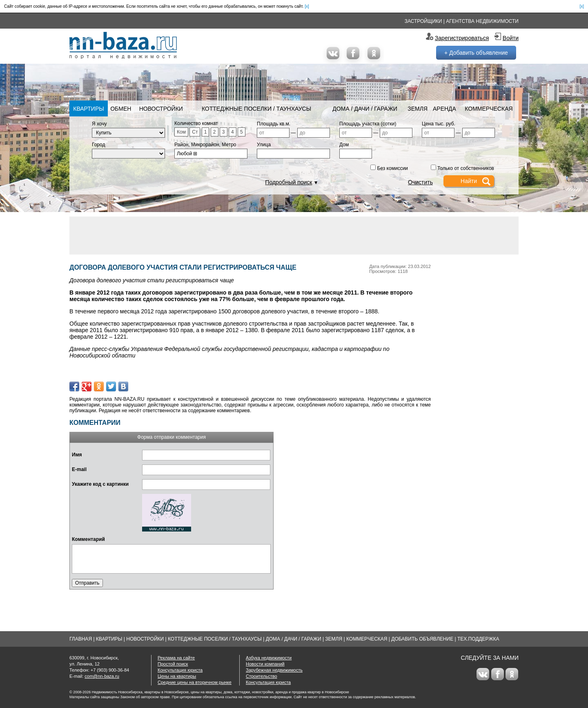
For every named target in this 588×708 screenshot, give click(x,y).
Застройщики (423, 21)
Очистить (420, 182)
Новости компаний (265, 664)
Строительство (262, 676)
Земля (418, 109)
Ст (195, 132)
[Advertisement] (294, 235)
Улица (264, 145)
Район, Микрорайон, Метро (205, 145)
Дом (344, 145)
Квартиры (88, 109)
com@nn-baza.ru (102, 676)
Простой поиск (173, 664)
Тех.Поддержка (478, 639)
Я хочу (99, 124)
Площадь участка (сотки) (368, 124)
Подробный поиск (288, 182)
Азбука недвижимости (269, 658)
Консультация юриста (180, 670)
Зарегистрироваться (462, 38)
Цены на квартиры (177, 676)
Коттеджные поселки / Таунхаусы (256, 109)
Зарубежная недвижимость (274, 670)
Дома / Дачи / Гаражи (365, 109)
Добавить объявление (422, 639)
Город (98, 145)
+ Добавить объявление (476, 53)
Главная (81, 639)
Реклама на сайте (176, 658)
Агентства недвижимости (482, 21)
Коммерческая (489, 109)
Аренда (444, 109)
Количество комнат (196, 123)
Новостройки (161, 109)
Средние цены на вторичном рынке (195, 682)
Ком (181, 132)
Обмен (121, 109)
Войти (511, 38)
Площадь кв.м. (274, 124)
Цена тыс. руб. (439, 124)
